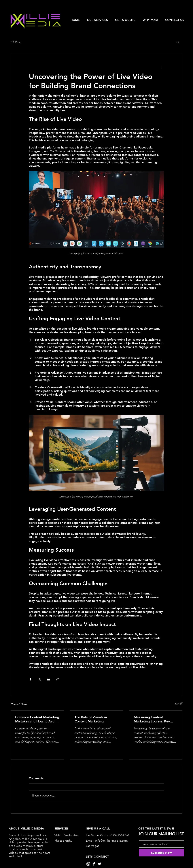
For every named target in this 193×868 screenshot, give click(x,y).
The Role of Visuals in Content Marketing (91, 719)
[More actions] (162, 66)
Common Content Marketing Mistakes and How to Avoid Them (37, 719)
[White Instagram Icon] (88, 864)
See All (179, 704)
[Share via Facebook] (31, 679)
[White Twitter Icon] (100, 864)
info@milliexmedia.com (111, 841)
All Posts (16, 42)
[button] (97, 20)
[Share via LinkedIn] (49, 679)
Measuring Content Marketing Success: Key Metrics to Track (152, 719)
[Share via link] (57, 679)
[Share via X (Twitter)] (40, 679)
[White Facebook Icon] (94, 864)
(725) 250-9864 (120, 835)
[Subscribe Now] (161, 853)
